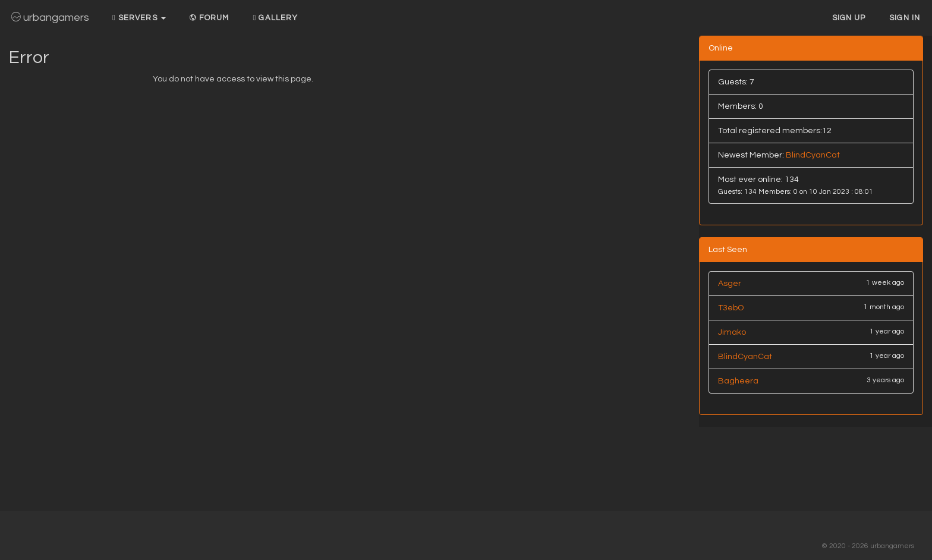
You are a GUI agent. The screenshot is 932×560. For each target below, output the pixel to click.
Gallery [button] (275, 18)
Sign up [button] (849, 18)
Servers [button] (139, 18)
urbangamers (50, 18)
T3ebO (731, 308)
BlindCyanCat (813, 155)
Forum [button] (210, 18)
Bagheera (738, 381)
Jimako (732, 332)
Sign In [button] (905, 18)
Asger (730, 284)
